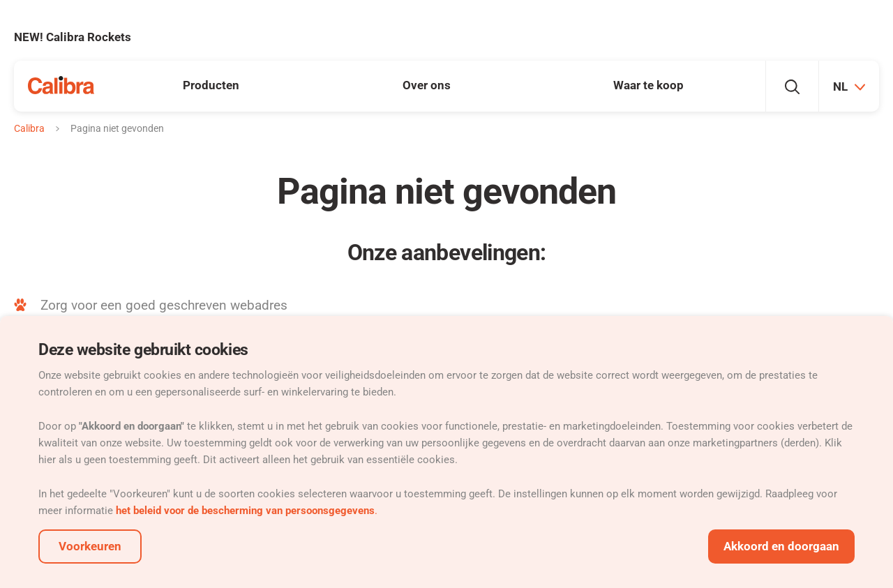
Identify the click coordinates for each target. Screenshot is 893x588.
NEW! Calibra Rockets (73, 37)
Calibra (29, 128)
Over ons (427, 85)
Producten (211, 85)
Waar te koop (648, 85)
